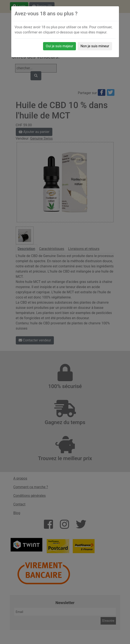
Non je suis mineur (95, 46)
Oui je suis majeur (59, 46)
